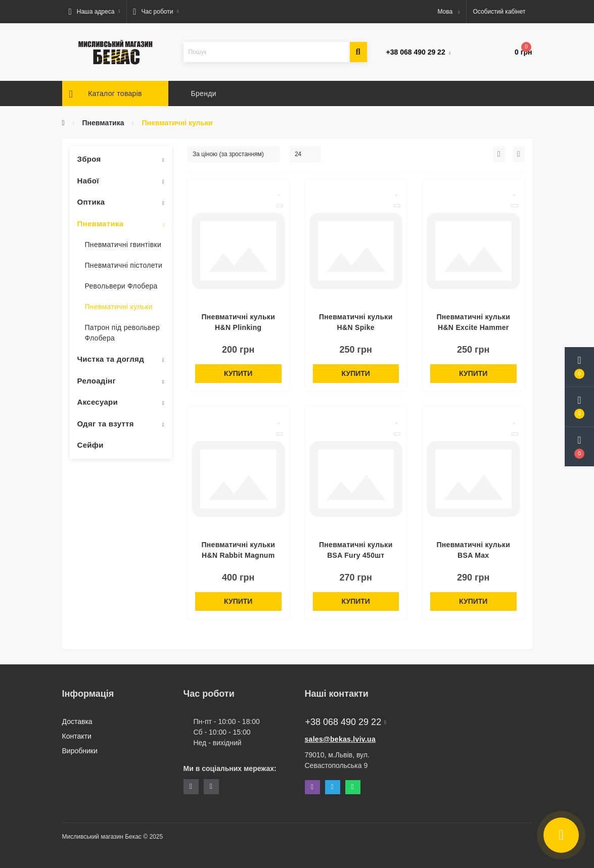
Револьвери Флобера (121, 286)
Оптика (91, 202)
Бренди (204, 93)
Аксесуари (98, 402)
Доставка (77, 721)
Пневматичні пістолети (124, 265)
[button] (95, 12)
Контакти (77, 736)
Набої (88, 181)
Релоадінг (97, 381)
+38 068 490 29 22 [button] (346, 722)
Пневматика (103, 123)
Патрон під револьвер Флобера (123, 333)
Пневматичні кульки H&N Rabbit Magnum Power (238, 555)
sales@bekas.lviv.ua (340, 739)
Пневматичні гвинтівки (123, 245)
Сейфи (90, 445)
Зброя (89, 159)
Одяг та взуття (106, 424)
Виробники (80, 751)
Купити (238, 373)
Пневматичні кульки (119, 307)
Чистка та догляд (111, 359)
